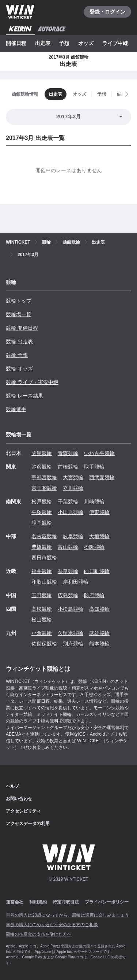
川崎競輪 (94, 502)
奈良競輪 (68, 571)
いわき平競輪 (99, 453)
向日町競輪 (97, 571)
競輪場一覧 (19, 314)
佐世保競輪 (44, 644)
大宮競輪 (73, 477)
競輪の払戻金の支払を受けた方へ (39, 934)
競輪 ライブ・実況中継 (32, 382)
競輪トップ (19, 301)
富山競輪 (68, 547)
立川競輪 (73, 488)
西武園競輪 (102, 477)
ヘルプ (12, 786)
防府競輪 (94, 595)
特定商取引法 (66, 902)
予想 (64, 43)
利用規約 (38, 902)
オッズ (86, 43)
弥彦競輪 (42, 467)
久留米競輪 (71, 633)
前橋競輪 (68, 467)
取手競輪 (94, 467)
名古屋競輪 (44, 536)
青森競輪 (68, 453)
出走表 (43, 43)
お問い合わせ (19, 799)
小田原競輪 (71, 512)
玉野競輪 (42, 595)
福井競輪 (42, 571)
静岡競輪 (42, 523)
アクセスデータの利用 (28, 824)
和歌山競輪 (44, 582)
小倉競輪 (42, 633)
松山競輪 (42, 620)
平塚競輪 (42, 512)
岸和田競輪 (76, 582)
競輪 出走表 (19, 341)
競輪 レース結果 (24, 396)
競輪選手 (16, 409)
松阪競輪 (94, 547)
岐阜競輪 (73, 536)
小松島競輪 (71, 609)
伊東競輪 (99, 512)
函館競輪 (42, 453)
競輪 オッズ (19, 369)
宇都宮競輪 (44, 477)
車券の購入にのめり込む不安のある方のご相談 (52, 925)
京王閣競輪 (44, 488)
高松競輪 (42, 609)
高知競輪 (99, 609)
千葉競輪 (68, 502)
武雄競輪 (99, 633)
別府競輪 (73, 644)
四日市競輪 (44, 558)
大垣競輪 (99, 536)
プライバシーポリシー (107, 902)
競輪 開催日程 (22, 328)
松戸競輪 (42, 502)
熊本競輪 (99, 644)
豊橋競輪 (42, 547)
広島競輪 (68, 595)
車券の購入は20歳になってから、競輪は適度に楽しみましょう (67, 915)
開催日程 (16, 43)
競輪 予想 (17, 355)
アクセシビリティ (23, 811)
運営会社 (15, 902)
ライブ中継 (115, 43)
